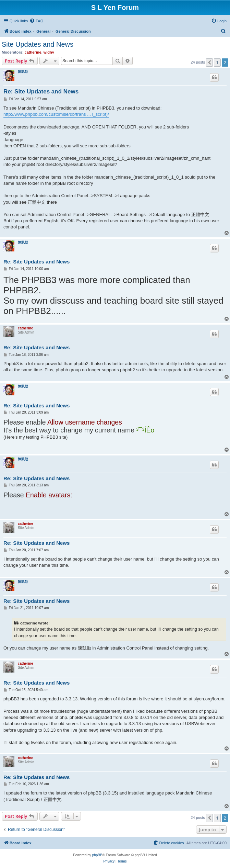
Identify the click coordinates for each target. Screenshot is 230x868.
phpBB (97, 855)
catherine (33, 52)
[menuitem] (36, 21)
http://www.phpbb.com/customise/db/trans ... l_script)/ (56, 114)
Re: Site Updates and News (41, 92)
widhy (49, 52)
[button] (209, 63)
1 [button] (217, 63)
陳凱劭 (23, 72)
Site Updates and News (38, 44)
